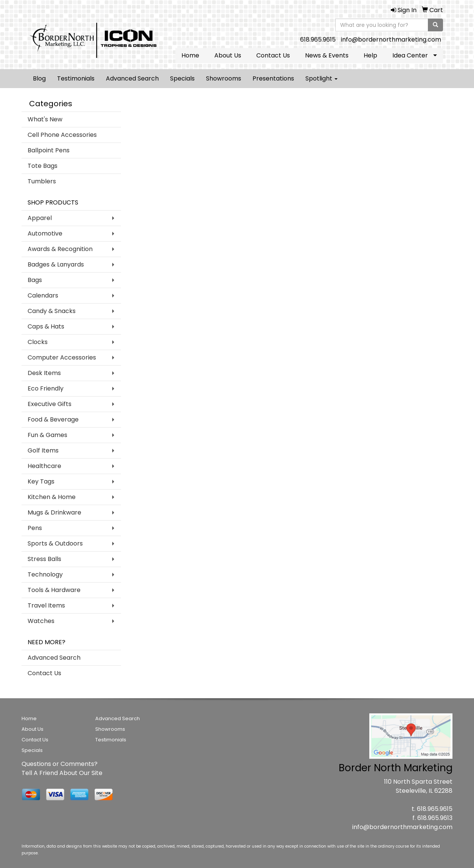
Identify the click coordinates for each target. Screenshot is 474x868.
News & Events (327, 55)
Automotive (45, 233)
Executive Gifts (50, 404)
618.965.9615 (318, 40)
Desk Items (44, 373)
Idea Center (410, 55)
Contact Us (273, 55)
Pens (35, 528)
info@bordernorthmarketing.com (391, 40)
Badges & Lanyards (56, 264)
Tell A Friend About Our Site (62, 773)
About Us (228, 55)
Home (190, 55)
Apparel (40, 218)
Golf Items (43, 450)
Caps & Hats (46, 326)
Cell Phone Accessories (62, 135)
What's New (45, 119)
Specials (182, 78)
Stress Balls (44, 559)
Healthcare (44, 466)
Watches (41, 621)
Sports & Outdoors (55, 543)
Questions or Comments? (60, 764)
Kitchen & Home (52, 497)
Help (370, 55)
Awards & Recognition (60, 249)
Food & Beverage (53, 419)
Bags (35, 280)
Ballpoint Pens (49, 150)
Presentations (273, 78)
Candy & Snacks (52, 311)
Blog (39, 78)
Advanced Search (132, 78)
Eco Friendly (46, 388)
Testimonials (76, 78)
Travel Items (46, 605)
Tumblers (42, 181)
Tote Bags (43, 166)
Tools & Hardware (54, 590)
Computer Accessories (62, 357)
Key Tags (41, 481)
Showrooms (224, 78)
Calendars (43, 295)
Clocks (38, 342)
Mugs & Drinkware (54, 512)
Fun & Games (47, 435)
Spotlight (321, 78)
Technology (45, 574)
